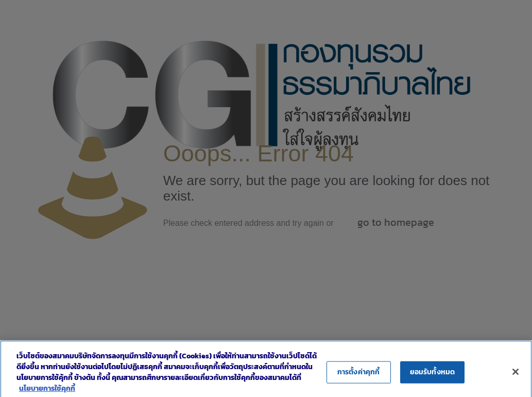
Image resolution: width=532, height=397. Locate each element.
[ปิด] (516, 377)
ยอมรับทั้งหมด (432, 377)
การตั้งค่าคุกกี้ (358, 377)
